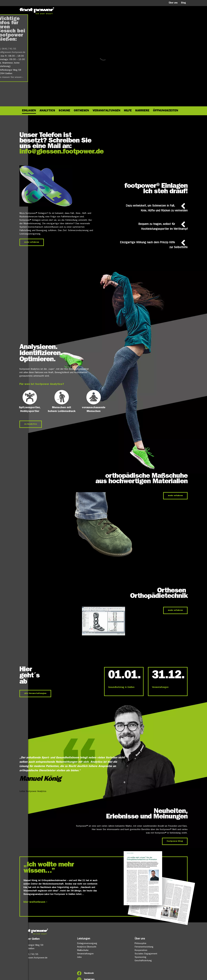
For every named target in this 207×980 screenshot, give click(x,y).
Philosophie (140, 944)
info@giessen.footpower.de (61, 152)
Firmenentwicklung (144, 947)
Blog (183, 3)
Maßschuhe (83, 950)
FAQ (21, 978)
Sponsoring (140, 957)
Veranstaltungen (160, 687)
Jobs (79, 957)
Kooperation (141, 950)
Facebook (89, 973)
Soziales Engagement (146, 954)
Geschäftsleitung (143, 961)
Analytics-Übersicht (87, 947)
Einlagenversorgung (87, 944)
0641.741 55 (31, 954)
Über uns (173, 3)
